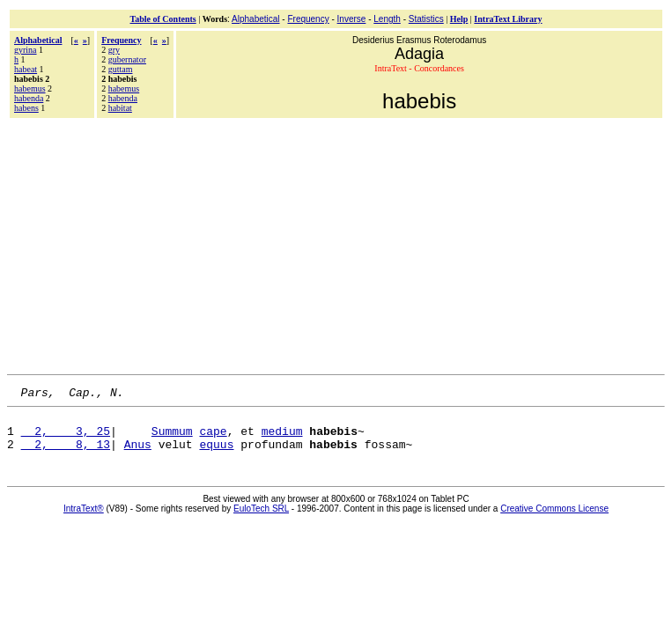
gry (114, 50)
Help (459, 19)
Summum (172, 439)
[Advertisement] (340, 244)
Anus (138, 454)
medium (282, 439)
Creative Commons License (554, 519)
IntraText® (84, 519)
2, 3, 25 (66, 439)
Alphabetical (255, 19)
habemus (30, 88)
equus (216, 454)
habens (26, 108)
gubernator (127, 59)
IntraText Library (508, 19)
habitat (120, 108)
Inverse (352, 19)
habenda (29, 98)
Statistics (426, 19)
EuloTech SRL (261, 519)
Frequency (308, 19)
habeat (26, 69)
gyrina (26, 50)
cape (213, 439)
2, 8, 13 (66, 454)
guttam (121, 69)
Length (387, 19)
